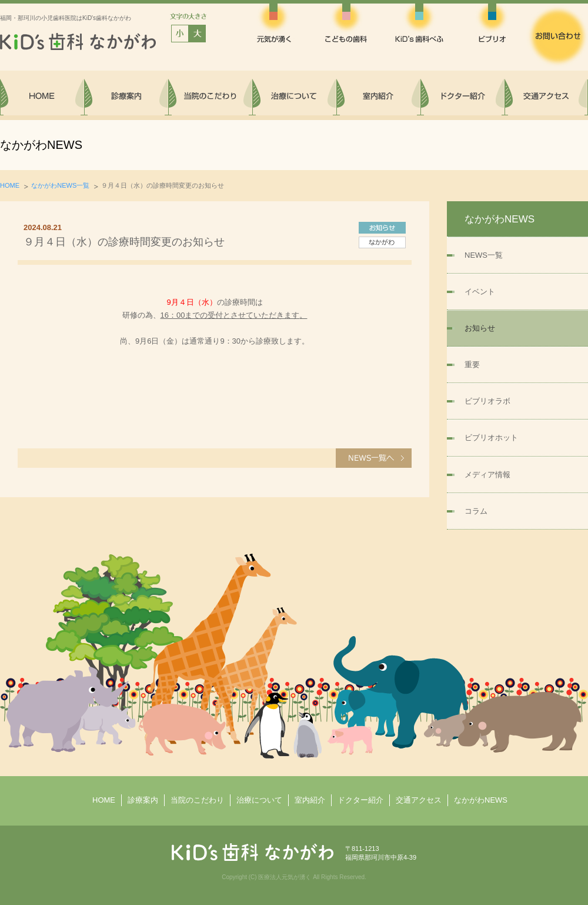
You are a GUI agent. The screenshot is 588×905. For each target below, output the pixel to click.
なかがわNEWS (481, 800)
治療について (259, 800)
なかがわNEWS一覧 (60, 185)
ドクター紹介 (360, 800)
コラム (476, 511)
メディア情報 (487, 475)
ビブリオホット (491, 437)
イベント (480, 292)
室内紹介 (310, 800)
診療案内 (143, 800)
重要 (472, 365)
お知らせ (480, 328)
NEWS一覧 (484, 255)
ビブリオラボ (487, 401)
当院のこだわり (197, 800)
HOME (10, 185)
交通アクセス (419, 800)
